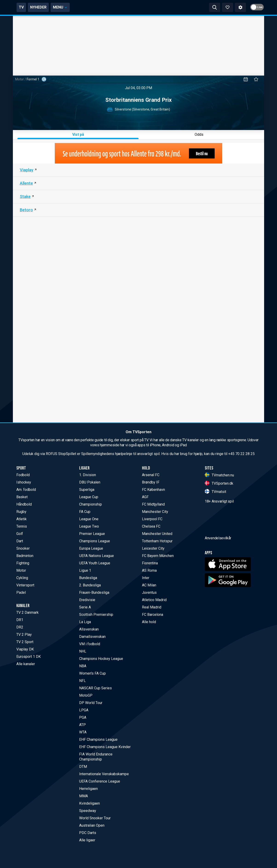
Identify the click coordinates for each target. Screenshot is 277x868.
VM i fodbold (90, 644)
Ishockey (24, 482)
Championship (91, 504)
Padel (21, 592)
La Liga (85, 622)
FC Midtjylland (153, 504)
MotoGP (86, 695)
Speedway (88, 811)
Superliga (87, 490)
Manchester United (157, 534)
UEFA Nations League (97, 556)
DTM (83, 767)
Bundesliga (88, 578)
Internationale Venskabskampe (104, 774)
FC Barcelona (153, 615)
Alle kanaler (26, 664)
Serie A (85, 607)
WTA (83, 732)
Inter (146, 578)
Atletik (22, 519)
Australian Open (92, 825)
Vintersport (25, 585)
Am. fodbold (26, 490)
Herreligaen (88, 789)
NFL (82, 681)
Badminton (25, 556)
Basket (22, 497)
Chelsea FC (151, 526)
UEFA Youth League (95, 563)
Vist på (78, 134)
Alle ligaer (87, 840)
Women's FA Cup (92, 673)
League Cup (89, 497)
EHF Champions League (98, 739)
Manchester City (155, 512)
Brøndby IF (151, 482)
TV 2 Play (24, 635)
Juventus (149, 592)
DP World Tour (91, 703)
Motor (20, 79)
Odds (199, 134)
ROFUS (52, 454)
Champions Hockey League (101, 659)
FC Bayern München (158, 556)
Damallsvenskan (92, 637)
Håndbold (24, 504)
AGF (145, 497)
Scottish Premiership (96, 615)
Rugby (21, 512)
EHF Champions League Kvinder (105, 747)
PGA (83, 717)
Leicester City (153, 548)
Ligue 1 (85, 570)
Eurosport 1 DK (29, 657)
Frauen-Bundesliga (94, 592)
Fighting (23, 563)
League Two (89, 526)
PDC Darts (88, 833)
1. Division (88, 475)
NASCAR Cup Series (95, 688)
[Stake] (138, 197)
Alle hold (149, 622)
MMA (84, 796)
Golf (20, 534)
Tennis (22, 526)
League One (89, 519)
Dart (20, 541)
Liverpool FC (152, 519)
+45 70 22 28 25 (241, 454)
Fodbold (23, 475)
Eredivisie (87, 600)
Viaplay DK (25, 649)
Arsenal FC (151, 475)
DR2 (20, 627)
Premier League (92, 534)
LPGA (84, 710)
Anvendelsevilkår (218, 564)
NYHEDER (78, 7)
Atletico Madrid (154, 600)
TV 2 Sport (25, 642)
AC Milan (149, 585)
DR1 (20, 620)
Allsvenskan (89, 629)
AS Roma (149, 570)
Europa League (91, 548)
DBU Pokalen (90, 482)
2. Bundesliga (90, 585)
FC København (153, 490)
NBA (83, 666)
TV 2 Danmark (27, 612)
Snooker (23, 548)
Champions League (95, 541)
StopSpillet (67, 454)
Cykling (22, 578)
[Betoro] (138, 210)
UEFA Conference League (100, 781)
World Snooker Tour (95, 818)
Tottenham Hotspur (157, 541)
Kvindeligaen (89, 803)
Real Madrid (152, 607)
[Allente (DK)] (138, 184)
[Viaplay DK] (138, 170)
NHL (83, 651)
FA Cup (85, 512)
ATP (82, 725)
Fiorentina (150, 563)
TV (61, 7)
